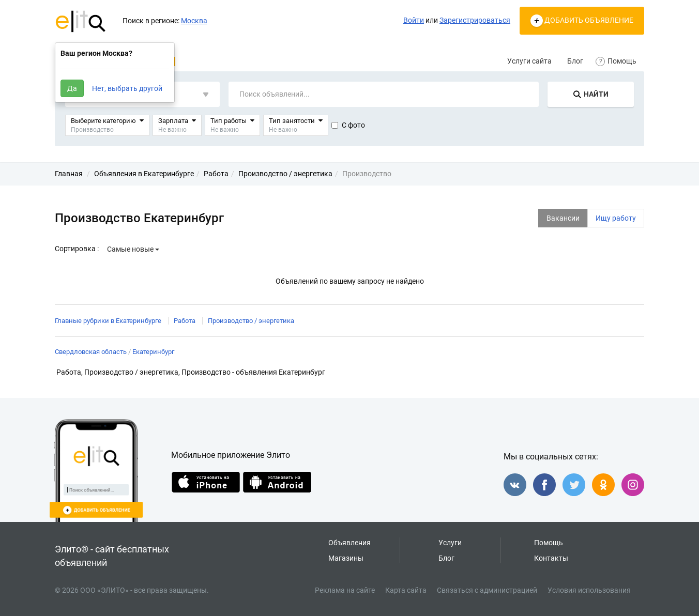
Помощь (618, 61)
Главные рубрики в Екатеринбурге (108, 321)
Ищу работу (616, 218)
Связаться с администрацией (487, 590)
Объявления (349, 543)
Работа (185, 321)
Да (72, 88)
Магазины (346, 558)
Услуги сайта (529, 61)
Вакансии (563, 218)
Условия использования (589, 590)
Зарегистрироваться (475, 20)
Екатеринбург (153, 352)
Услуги (450, 543)
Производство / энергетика (251, 321)
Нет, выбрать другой (127, 88)
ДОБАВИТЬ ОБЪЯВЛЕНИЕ (582, 21)
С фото (348, 125)
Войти (414, 20)
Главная (69, 174)
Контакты (551, 558)
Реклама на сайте (345, 590)
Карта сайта (406, 590)
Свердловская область (91, 352)
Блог (575, 61)
